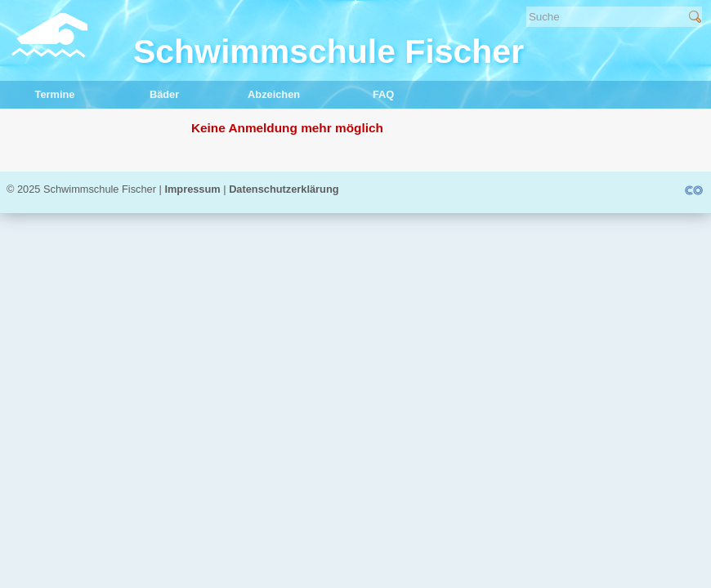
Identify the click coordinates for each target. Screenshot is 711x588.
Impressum (192, 189)
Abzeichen (259, 94)
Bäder (144, 94)
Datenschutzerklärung (284, 189)
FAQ (361, 94)
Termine (37, 94)
